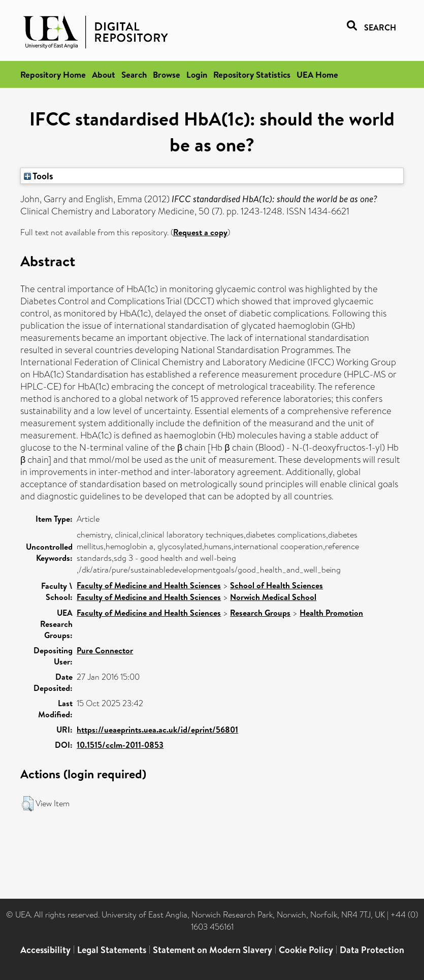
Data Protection (372, 950)
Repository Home (53, 74)
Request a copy (200, 232)
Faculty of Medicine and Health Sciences (149, 585)
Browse (167, 74)
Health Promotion (331, 613)
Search (134, 74)
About (104, 74)
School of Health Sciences (276, 585)
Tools (39, 176)
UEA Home (317, 74)
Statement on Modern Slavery (213, 950)
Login (197, 74)
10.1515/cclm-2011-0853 (120, 745)
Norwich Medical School (273, 597)
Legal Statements (112, 950)
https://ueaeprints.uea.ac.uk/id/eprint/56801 (157, 730)
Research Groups (260, 613)
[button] (28, 804)
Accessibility (45, 950)
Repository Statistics (252, 74)
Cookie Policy (306, 950)
